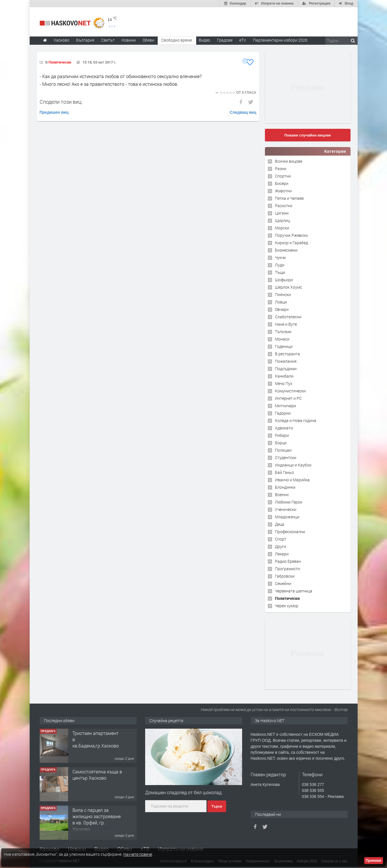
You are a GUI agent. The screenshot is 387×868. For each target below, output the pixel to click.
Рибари (282, 435)
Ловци (281, 302)
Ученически (286, 509)
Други (280, 546)
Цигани (282, 213)
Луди (280, 265)
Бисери (282, 183)
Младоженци (287, 517)
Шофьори (284, 280)
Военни (282, 495)
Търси (217, 806)
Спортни (283, 176)
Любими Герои (289, 502)
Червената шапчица (294, 591)
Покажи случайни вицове (308, 135)
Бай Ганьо (284, 472)
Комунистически (290, 391)
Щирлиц (282, 220)
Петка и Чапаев (289, 198)
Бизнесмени (286, 250)
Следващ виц (243, 112)
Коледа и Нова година (296, 420)
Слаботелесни (288, 317)
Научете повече (138, 854)
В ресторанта (287, 354)
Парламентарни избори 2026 (280, 40)
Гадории (283, 413)
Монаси (282, 339)
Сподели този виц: (61, 102)
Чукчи (280, 257)
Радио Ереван (288, 561)
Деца (280, 524)
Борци (281, 443)
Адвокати (284, 428)
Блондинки (285, 487)
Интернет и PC (288, 398)
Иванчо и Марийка (292, 480)
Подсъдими (286, 369)
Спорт (281, 539)
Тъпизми (283, 332)
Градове (225, 40)
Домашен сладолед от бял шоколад (183, 792)
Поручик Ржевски (291, 235)
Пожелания (286, 361)
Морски (282, 228)
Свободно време (177, 40)
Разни (281, 169)
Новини (129, 40)
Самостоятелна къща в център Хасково (97, 775)
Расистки (284, 206)
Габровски (285, 576)
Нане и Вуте (286, 324)
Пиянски (283, 295)
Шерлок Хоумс (288, 287)
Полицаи (283, 450)
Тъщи (280, 272)
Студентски (286, 458)
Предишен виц (54, 112)
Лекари (282, 554)
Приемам (374, 861)
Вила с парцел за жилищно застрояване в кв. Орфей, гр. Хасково (97, 820)
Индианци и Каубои (293, 465)
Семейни (283, 583)
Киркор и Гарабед (291, 243)
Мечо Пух (284, 383)
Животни (283, 191)
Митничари (285, 406)
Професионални (290, 532)
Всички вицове (289, 161)
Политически (60, 62)
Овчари (282, 309)
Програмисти (287, 569)
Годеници (284, 346)
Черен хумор (287, 606)
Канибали (284, 376)
